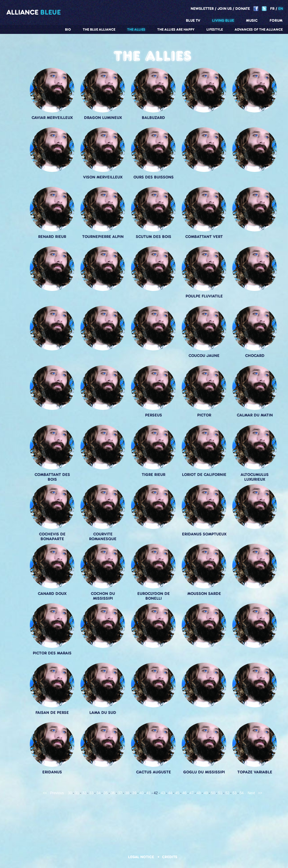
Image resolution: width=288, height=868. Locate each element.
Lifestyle (215, 29)
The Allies (136, 29)
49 (206, 793)
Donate (243, 8)
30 (70, 793)
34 (98, 793)
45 (177, 793)
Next (251, 793)
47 (191, 793)
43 (163, 793)
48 (199, 793)
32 (84, 793)
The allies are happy (176, 29)
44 (170, 793)
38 (127, 793)
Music (252, 20)
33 (91, 793)
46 (184, 793)
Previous (57, 793)
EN (281, 8)
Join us (225, 8)
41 (148, 793)
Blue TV (193, 20)
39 (134, 793)
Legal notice (141, 857)
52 (227, 793)
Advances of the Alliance (259, 29)
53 (235, 793)
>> (260, 793)
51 (220, 793)
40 (141, 793)
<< (45, 793)
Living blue (223, 20)
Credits (170, 857)
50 (213, 793)
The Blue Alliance (99, 29)
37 (120, 793)
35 (106, 793)
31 (77, 793)
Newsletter (202, 8)
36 (113, 793)
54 (242, 793)
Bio (68, 29)
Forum (276, 20)
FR (272, 8)
